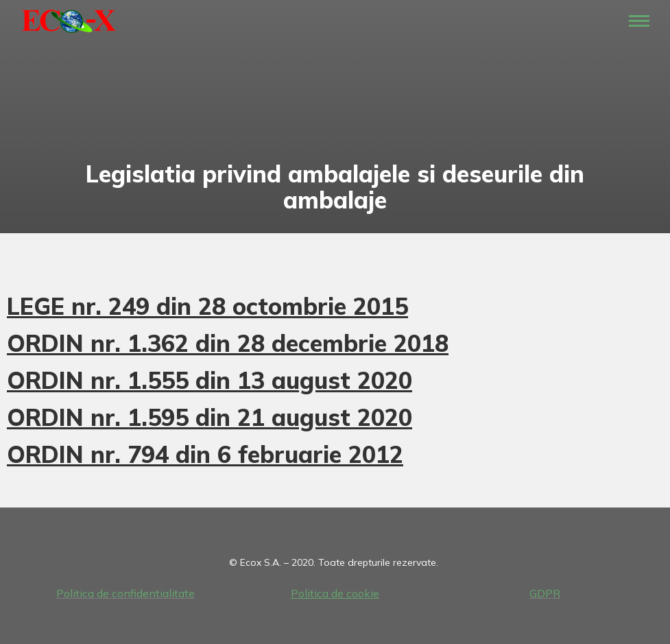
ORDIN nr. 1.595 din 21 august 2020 (210, 417)
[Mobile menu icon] (639, 21)
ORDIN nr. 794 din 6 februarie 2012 (205, 454)
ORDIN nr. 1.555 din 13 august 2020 (210, 380)
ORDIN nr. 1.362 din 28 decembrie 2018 (228, 343)
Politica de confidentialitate (125, 593)
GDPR (545, 593)
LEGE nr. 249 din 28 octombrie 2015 (207, 306)
